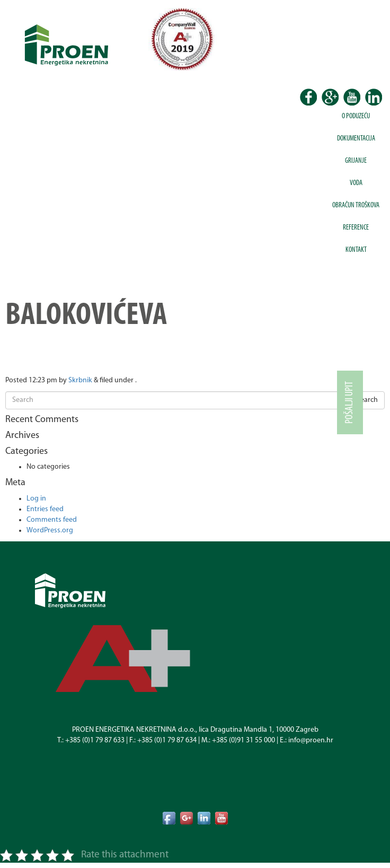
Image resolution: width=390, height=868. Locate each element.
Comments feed (52, 520)
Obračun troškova (356, 205)
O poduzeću (356, 116)
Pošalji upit (350, 402)
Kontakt (356, 250)
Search (367, 400)
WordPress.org (50, 531)
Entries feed (45, 509)
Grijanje (356, 161)
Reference (356, 228)
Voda (356, 183)
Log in (36, 499)
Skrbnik (80, 380)
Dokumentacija (356, 139)
